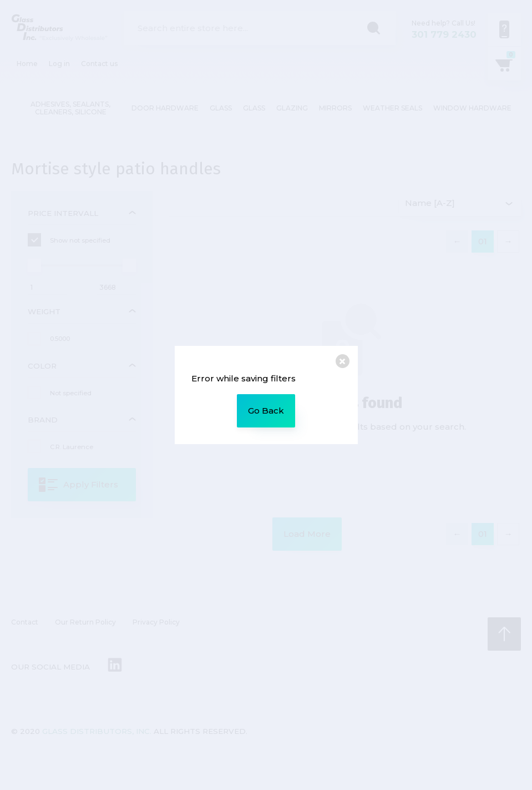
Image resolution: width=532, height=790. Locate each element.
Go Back (266, 411)
